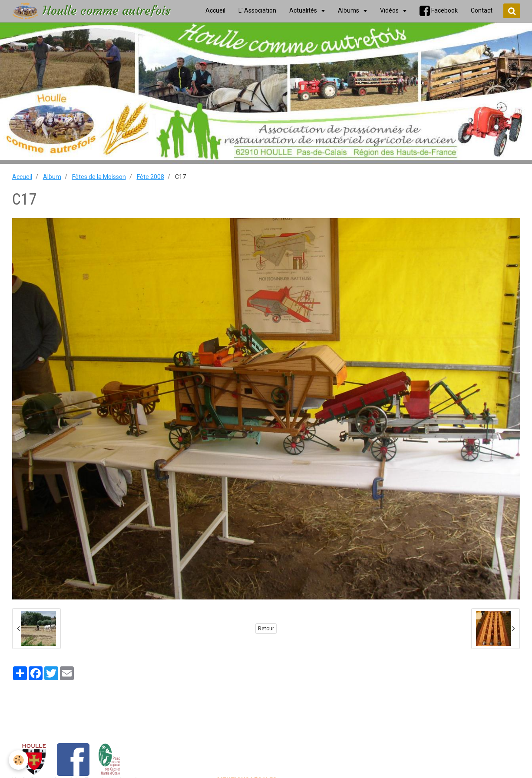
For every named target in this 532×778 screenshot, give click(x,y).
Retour (266, 629)
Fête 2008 (150, 177)
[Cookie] (18, 760)
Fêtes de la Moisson (99, 177)
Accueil (22, 177)
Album (52, 177)
